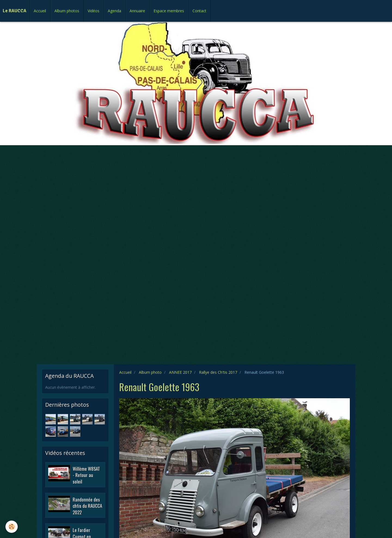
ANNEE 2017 (180, 372)
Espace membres (169, 11)
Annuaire (137, 11)
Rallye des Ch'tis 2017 (218, 372)
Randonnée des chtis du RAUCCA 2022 (87, 506)
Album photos (67, 11)
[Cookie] (12, 527)
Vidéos (94, 11)
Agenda (114, 11)
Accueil (40, 11)
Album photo (150, 372)
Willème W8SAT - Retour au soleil (86, 475)
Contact (199, 11)
